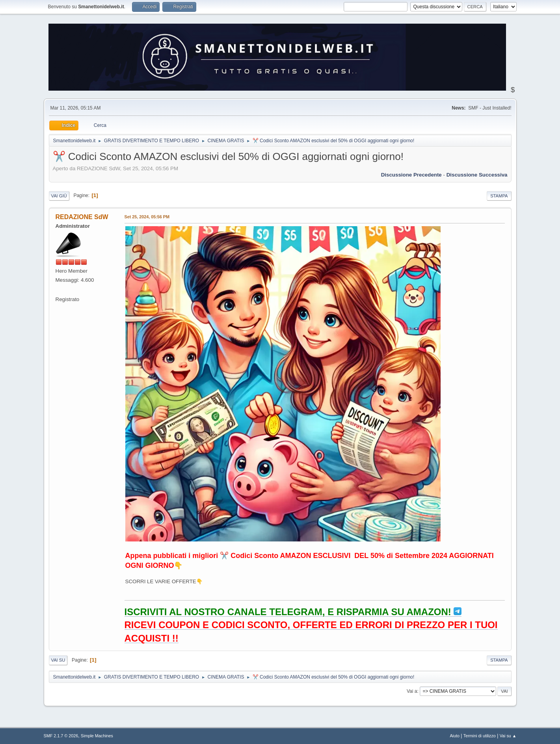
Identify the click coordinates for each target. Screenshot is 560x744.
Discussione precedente (411, 175)
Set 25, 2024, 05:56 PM (147, 217)
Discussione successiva (477, 175)
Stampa (499, 196)
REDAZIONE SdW (82, 217)
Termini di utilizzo (480, 736)
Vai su (58, 660)
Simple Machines (97, 736)
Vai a (412, 691)
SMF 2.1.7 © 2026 (61, 736)
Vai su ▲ (508, 736)
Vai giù (59, 196)
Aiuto (455, 736)
